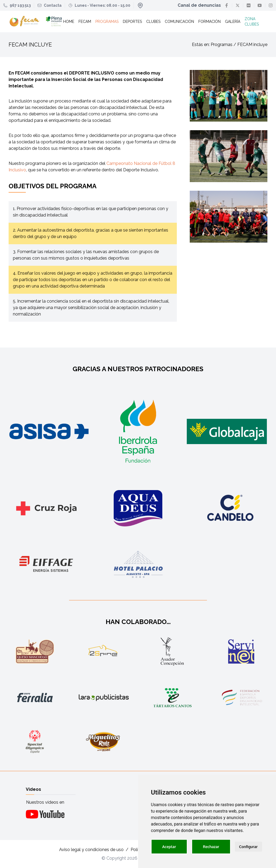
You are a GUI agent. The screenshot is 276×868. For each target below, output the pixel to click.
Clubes (153, 22)
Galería (233, 22)
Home (69, 22)
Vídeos (33, 789)
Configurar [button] (248, 847)
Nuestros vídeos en (45, 802)
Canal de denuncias (199, 5)
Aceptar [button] (169, 847)
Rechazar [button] (211, 847)
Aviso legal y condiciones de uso (91, 850)
